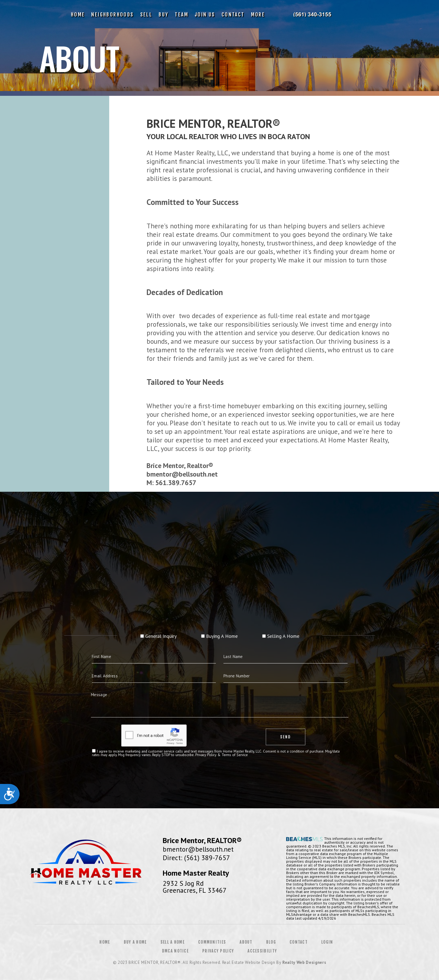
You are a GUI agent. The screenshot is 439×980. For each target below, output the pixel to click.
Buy (163, 15)
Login (327, 942)
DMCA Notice (175, 951)
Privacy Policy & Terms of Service (221, 732)
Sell (146, 15)
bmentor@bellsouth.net (198, 849)
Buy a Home (135, 942)
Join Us (205, 15)
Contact (233, 15)
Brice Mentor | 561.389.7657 (312, 15)
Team (182, 15)
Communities (212, 942)
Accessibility (262, 951)
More (258, 15)
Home (78, 15)
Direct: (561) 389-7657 (196, 858)
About (246, 942)
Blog (271, 942)
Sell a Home (172, 942)
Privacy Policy (218, 951)
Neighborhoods (112, 15)
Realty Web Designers (304, 962)
